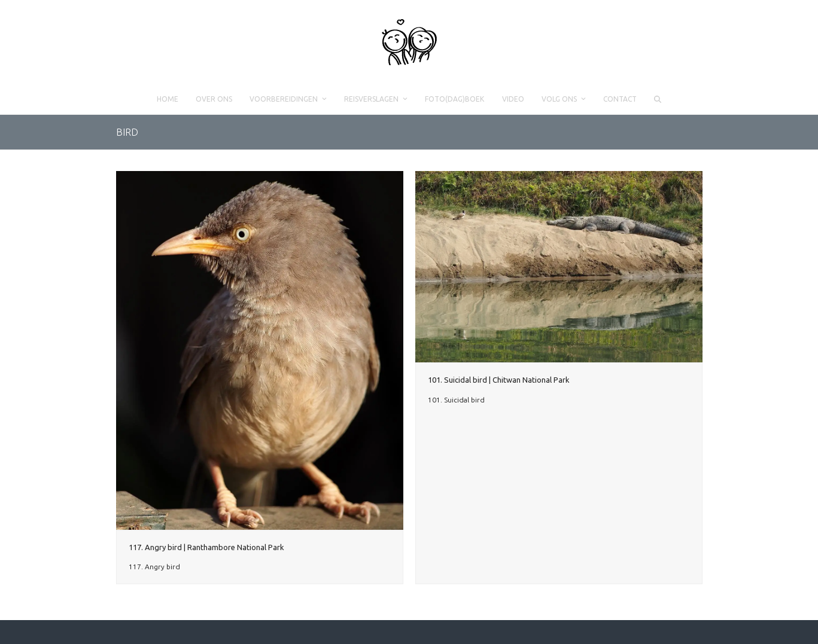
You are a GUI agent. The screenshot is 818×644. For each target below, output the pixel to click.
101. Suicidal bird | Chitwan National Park (499, 380)
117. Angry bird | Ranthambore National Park (206, 547)
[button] (657, 99)
